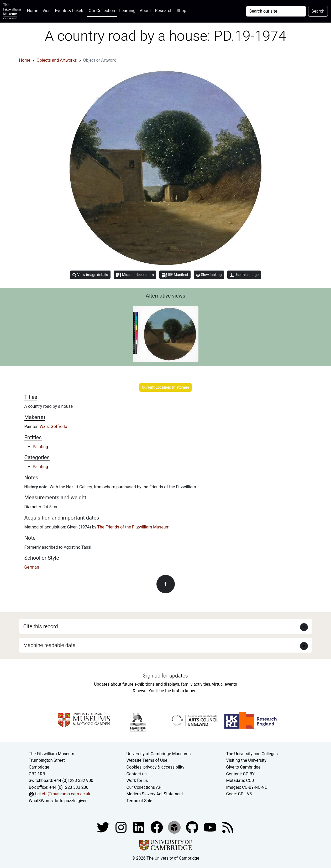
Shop (181, 11)
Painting (40, 447)
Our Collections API (145, 787)
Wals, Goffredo (53, 427)
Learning (127, 11)
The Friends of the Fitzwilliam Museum (133, 527)
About (145, 11)
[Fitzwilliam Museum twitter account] (104, 827)
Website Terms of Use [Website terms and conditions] (147, 760)
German (32, 567)
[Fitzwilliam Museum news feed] (228, 827)
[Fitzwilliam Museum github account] (193, 827)
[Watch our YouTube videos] (211, 827)
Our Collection (102, 11)
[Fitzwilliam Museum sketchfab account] (175, 827)
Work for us (137, 780)
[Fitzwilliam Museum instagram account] (122, 827)
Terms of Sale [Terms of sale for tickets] (139, 801)
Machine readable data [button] (49, 645)
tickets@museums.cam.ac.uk (62, 794)
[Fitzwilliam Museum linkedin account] (157, 827)
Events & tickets (70, 11)
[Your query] (276, 11)
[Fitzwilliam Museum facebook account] (139, 827)
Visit (47, 11)
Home (34, 10)
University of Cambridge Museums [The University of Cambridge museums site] (159, 754)
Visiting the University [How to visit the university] (246, 760)
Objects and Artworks (57, 60)
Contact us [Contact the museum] (137, 774)
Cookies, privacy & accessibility (156, 767)
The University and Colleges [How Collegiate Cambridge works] (252, 754)
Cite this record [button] (41, 626)
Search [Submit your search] (318, 11)
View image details (90, 275)
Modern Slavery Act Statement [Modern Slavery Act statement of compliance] (155, 794)
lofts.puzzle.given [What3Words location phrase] (71, 801)
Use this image (244, 275)
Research (164, 11)
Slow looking (209, 275)
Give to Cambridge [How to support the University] (243, 767)
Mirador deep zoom (135, 275)
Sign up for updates (165, 676)
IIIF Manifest (175, 275)
